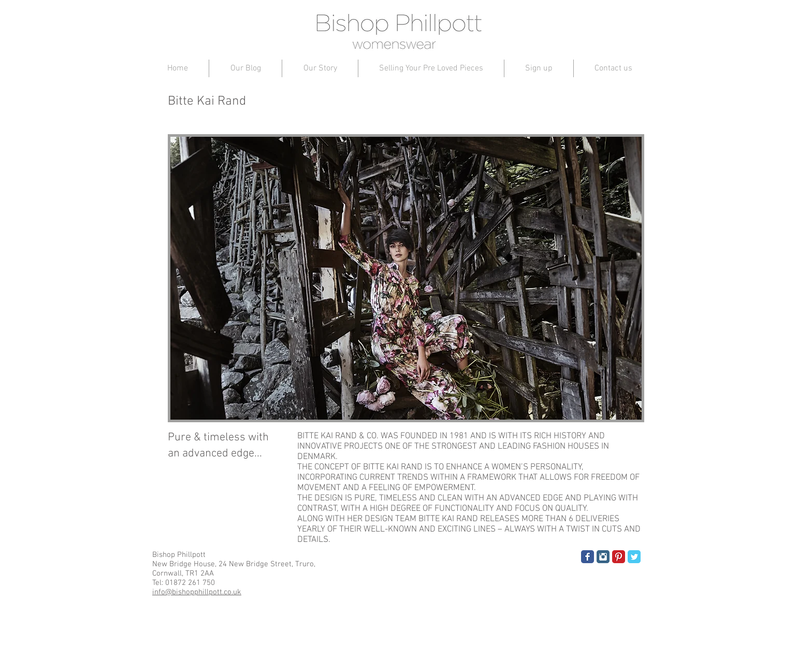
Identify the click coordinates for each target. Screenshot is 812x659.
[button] (406, 278)
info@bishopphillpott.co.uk (197, 592)
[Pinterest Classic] (619, 557)
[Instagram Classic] (603, 557)
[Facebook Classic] (588, 557)
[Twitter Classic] (634, 557)
